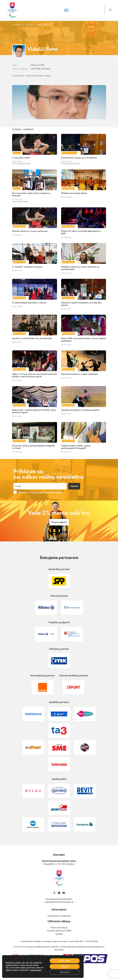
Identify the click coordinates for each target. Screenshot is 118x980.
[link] (59, 878)
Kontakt (59, 934)
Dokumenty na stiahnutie (59, 916)
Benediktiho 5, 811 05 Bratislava (59, 864)
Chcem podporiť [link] (59, 522)
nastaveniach (36, 970)
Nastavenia (65, 972)
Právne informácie (59, 927)
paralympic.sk (18, 25)
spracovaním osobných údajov (47, 493)
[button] (110, 10)
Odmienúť (65, 966)
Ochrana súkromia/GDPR (59, 931)
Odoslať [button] (74, 486)
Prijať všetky (65, 961)
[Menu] (66, 10)
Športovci (30, 25)
